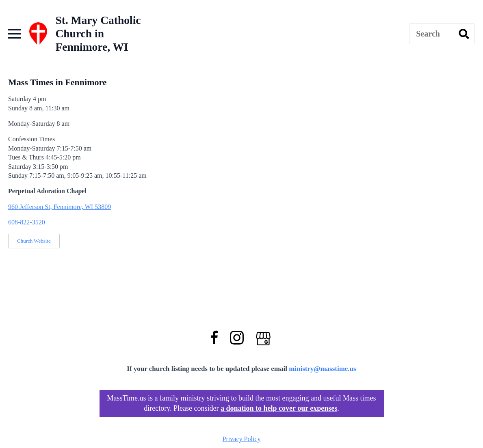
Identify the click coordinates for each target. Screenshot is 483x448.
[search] (464, 34)
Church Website (34, 241)
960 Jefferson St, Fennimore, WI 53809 (60, 207)
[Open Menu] (15, 34)
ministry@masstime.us (323, 369)
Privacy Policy (242, 439)
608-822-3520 (27, 222)
